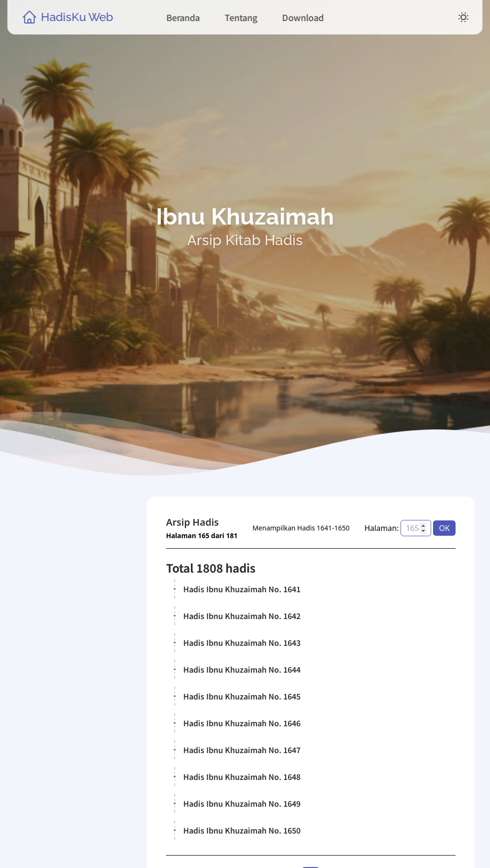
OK (445, 528)
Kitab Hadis (59, 733)
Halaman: (382, 528)
